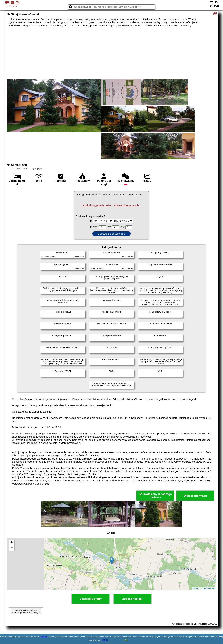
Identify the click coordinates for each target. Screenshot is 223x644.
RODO (105, 640)
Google (44, 637)
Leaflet (195, 588)
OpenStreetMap (209, 588)
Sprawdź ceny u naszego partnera (155, 496)
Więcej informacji (195, 496)
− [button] (12, 548)
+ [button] (12, 543)
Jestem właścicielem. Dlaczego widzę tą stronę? (26, 611)
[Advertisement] (111, 53)
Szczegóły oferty (91, 599)
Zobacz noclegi (132, 599)
